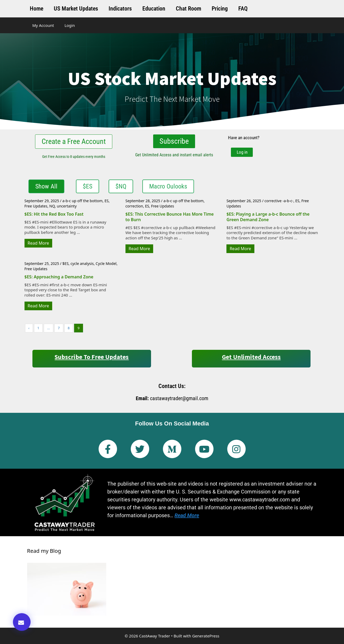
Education (154, 9)
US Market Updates (76, 9)
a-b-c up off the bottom (83, 201)
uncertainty (67, 206)
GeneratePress (206, 636)
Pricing (220, 9)
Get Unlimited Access (251, 357)
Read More (38, 243)
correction (134, 206)
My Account (43, 25)
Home (37, 9)
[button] (22, 622)
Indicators (120, 9)
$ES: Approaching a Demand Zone (59, 277)
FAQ (243, 9)
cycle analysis (82, 263)
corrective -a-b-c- (279, 201)
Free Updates (36, 206)
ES (107, 201)
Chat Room (188, 9)
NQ (52, 206)
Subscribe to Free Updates (92, 357)
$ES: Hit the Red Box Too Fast (54, 214)
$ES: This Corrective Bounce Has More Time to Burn (170, 217)
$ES (66, 263)
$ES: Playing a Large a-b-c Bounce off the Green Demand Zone (268, 217)
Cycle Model (106, 263)
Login (70, 25)
